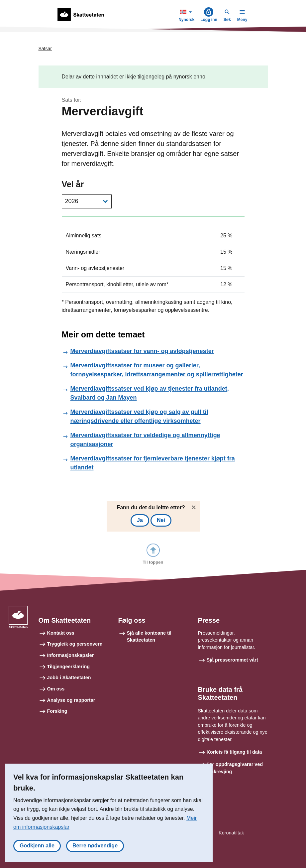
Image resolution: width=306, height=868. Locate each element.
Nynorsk (187, 14)
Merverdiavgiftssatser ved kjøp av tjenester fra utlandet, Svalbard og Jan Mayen (150, 393)
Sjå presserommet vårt (232, 660)
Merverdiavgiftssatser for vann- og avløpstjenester (142, 351)
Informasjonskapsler (71, 655)
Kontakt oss (61, 633)
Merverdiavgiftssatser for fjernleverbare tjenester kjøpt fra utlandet (153, 463)
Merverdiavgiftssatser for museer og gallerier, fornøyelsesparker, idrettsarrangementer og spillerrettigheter (157, 370)
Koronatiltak (231, 833)
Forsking (57, 711)
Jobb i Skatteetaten (69, 678)
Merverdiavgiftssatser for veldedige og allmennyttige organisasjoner (145, 440)
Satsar (45, 49)
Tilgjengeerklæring (68, 667)
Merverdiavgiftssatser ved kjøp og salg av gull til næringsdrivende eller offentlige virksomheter (139, 416)
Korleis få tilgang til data (234, 752)
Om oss (56, 689)
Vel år (73, 184)
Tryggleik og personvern (75, 644)
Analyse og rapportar (71, 700)
